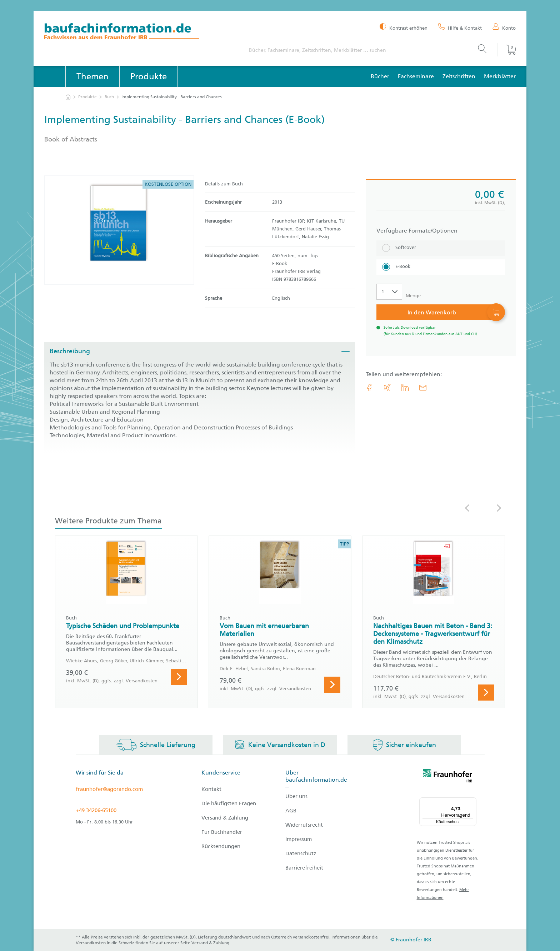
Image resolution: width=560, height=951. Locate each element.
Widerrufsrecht (304, 825)
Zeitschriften (459, 76)
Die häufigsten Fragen (229, 803)
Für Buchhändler (222, 832)
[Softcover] (441, 248)
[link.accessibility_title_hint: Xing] (387, 388)
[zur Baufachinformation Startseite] (139, 32)
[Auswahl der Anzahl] (389, 292)
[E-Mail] (423, 388)
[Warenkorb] (506, 50)
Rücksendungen (221, 846)
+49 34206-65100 (96, 810)
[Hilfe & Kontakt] (460, 28)
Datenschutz (301, 853)
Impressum (299, 839)
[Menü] (472, 802)
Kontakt (211, 789)
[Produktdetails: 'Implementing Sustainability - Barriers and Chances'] (119, 230)
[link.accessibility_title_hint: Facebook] (369, 388)
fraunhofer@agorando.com (109, 789)
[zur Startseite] (68, 97)
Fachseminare (416, 76)
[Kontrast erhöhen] (404, 27)
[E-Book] (441, 267)
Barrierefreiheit (304, 868)
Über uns (296, 796)
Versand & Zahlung (225, 818)
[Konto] (504, 28)
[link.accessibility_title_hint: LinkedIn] (405, 388)
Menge (413, 296)
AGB (291, 811)
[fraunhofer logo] (448, 777)
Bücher (380, 76)
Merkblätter (500, 76)
